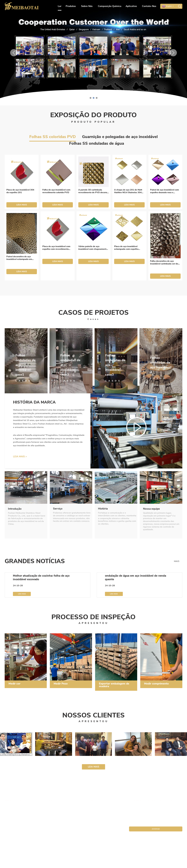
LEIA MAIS (22, 205)
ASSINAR (156, 829)
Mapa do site (86, 852)
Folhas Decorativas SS (55, 818)
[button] (14, 53)
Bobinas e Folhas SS (54, 813)
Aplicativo (132, 6)
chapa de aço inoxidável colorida (102, 862)
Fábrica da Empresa (13, 813)
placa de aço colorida (78, 862)
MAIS (177, 561)
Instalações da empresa (15, 818)
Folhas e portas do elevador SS (57, 822)
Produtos (71, 6)
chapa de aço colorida (14, 856)
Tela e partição (51, 809)
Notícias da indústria (100, 813)
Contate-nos (149, 6)
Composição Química (110, 6)
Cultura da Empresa (13, 809)
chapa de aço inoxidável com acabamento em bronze (27, 862)
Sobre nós (87, 6)
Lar (60, 6)
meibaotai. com (74, 852)
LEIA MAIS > (20, 456)
